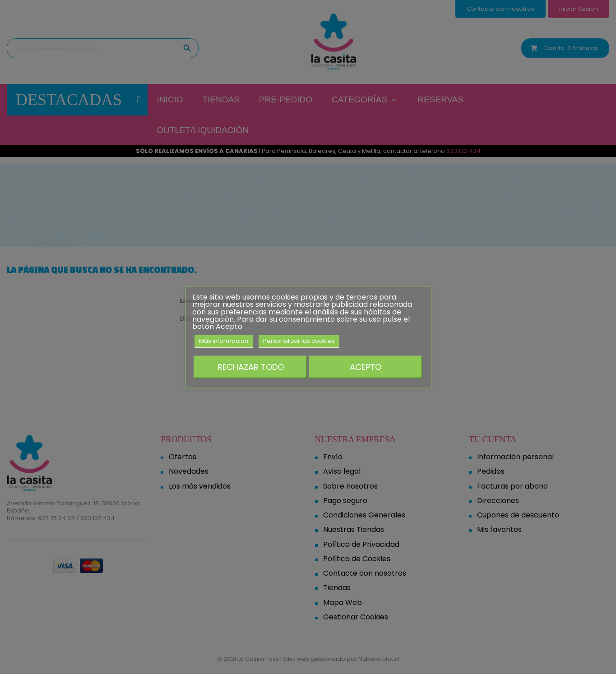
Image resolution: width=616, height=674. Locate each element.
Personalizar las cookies (299, 341)
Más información (224, 341)
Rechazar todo (251, 367)
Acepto (366, 367)
